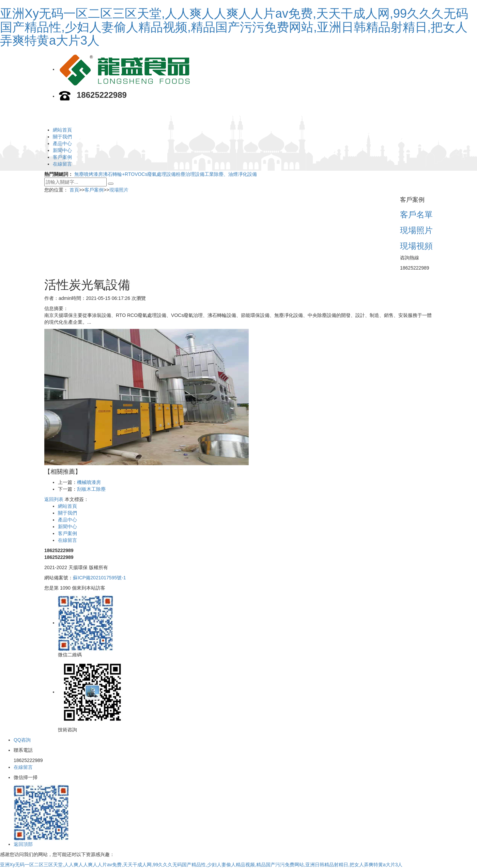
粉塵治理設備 (190, 174)
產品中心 (62, 143)
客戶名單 (416, 215)
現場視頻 (416, 246)
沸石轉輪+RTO (119, 174)
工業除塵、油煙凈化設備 (231, 174)
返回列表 (54, 499)
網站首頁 (62, 130)
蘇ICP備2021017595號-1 (99, 578)
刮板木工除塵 (91, 489)
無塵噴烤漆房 (89, 174)
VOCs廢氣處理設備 (155, 174)
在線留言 (62, 164)
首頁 (74, 190)
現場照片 (119, 190)
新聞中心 (62, 150)
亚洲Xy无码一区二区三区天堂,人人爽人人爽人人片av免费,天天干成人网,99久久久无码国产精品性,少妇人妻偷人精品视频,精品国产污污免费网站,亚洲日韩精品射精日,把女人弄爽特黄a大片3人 (234, 27)
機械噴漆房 (89, 482)
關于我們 (62, 137)
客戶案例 (62, 157)
